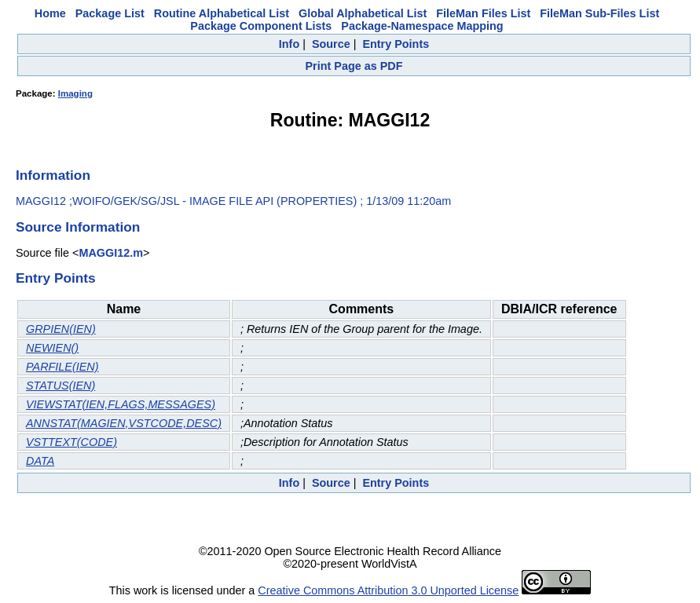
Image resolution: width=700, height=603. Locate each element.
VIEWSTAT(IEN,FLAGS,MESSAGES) (121, 404)
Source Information (78, 227)
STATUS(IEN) (60, 386)
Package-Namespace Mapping (422, 26)
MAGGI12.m (111, 253)
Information (53, 175)
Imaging (75, 93)
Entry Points (396, 44)
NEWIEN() (52, 348)
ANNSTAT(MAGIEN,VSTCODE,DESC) (124, 423)
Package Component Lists (261, 26)
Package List (110, 13)
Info (289, 44)
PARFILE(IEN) (62, 367)
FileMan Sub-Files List (599, 13)
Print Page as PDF (354, 66)
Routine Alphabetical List (222, 13)
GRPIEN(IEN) (61, 329)
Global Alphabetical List (363, 13)
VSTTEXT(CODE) (71, 442)
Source (331, 44)
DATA (40, 461)
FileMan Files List (483, 13)
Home (50, 13)
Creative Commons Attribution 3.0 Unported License (388, 590)
